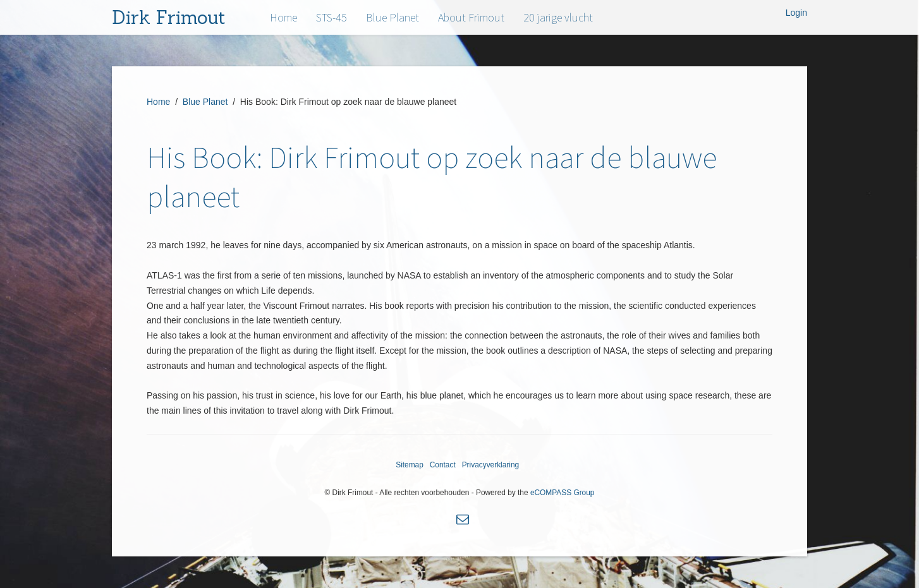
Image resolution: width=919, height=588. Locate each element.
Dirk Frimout (169, 17)
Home (283, 17)
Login (796, 13)
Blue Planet (393, 17)
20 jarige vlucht (558, 17)
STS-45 (332, 17)
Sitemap (410, 465)
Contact (443, 465)
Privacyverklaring (491, 465)
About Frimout (471, 17)
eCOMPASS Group (563, 493)
